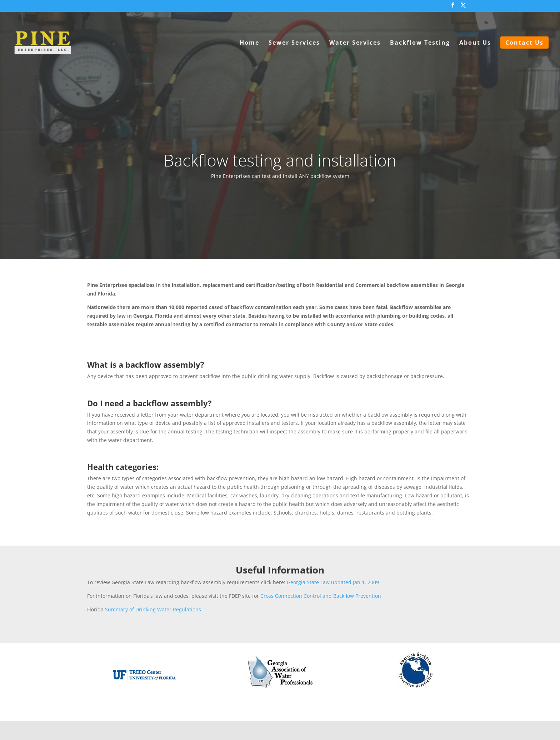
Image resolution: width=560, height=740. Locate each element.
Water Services (355, 43)
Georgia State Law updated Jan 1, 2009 (333, 582)
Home (249, 43)
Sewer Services (294, 43)
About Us (475, 43)
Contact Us (524, 43)
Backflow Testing (420, 43)
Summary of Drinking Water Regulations (153, 609)
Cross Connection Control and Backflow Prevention (321, 596)
